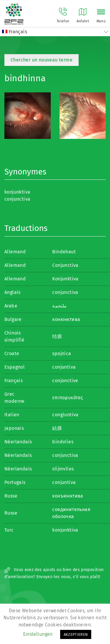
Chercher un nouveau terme (42, 60)
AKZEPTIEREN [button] (76, 634)
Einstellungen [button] (38, 634)
